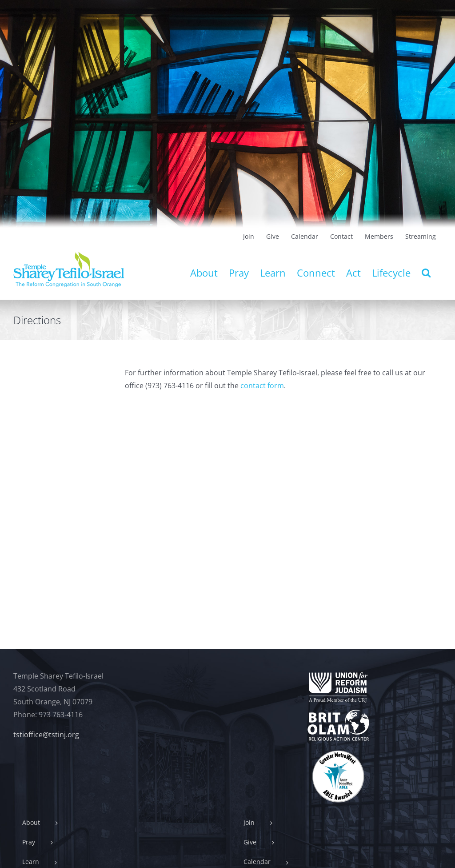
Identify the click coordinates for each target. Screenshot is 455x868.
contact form (262, 386)
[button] (426, 273)
